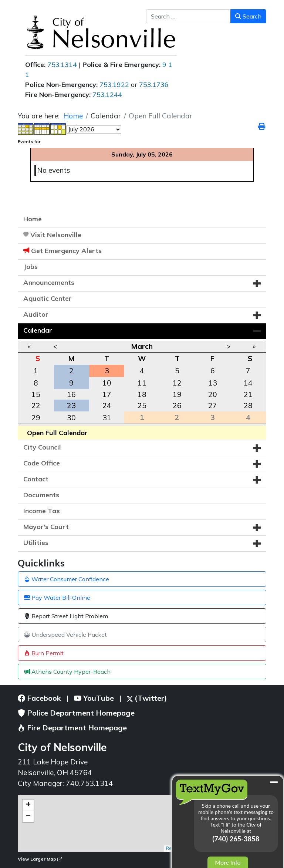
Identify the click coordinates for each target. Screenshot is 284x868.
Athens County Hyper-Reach (67, 672)
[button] (257, 283)
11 (142, 383)
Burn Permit (44, 653)
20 (213, 394)
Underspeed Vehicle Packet (65, 635)
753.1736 (154, 85)
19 (177, 394)
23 (71, 406)
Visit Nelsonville (56, 235)
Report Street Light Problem (66, 616)
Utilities (36, 543)
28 (248, 406)
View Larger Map (40, 859)
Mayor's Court (46, 527)
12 (177, 383)
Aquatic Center (48, 298)
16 (71, 394)
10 (107, 383)
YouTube (94, 698)
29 (36, 418)
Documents (41, 495)
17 (107, 394)
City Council (42, 447)
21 (248, 394)
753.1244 (107, 95)
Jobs (31, 267)
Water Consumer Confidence (67, 579)
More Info (228, 862)
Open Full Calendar (57, 433)
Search (248, 16)
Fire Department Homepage (72, 728)
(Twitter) (147, 698)
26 (177, 406)
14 (248, 383)
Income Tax (42, 511)
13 (213, 383)
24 (107, 406)
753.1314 (62, 65)
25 (142, 406)
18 (142, 394)
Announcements (49, 282)
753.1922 (114, 85)
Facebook (39, 698)
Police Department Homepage (76, 713)
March (142, 346)
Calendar (38, 330)
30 (71, 418)
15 (36, 394)
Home (33, 219)
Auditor (36, 314)
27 (213, 406)
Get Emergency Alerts (66, 251)
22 (36, 406)
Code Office (42, 463)
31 (107, 418)
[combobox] (188, 16)
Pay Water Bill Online (57, 598)
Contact (36, 479)
